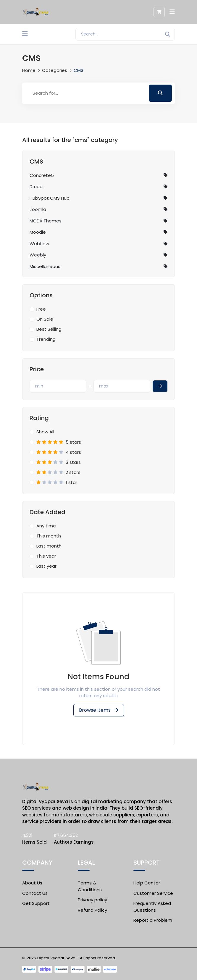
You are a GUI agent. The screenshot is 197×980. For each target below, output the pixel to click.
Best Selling (49, 329)
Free (41, 309)
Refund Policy (92, 910)
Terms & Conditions (90, 886)
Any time (46, 526)
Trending (46, 339)
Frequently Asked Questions (152, 907)
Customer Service (153, 893)
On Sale (45, 319)
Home (29, 70)
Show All (45, 432)
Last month (49, 546)
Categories (55, 70)
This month (49, 536)
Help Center (147, 883)
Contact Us (35, 893)
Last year (46, 566)
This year (46, 556)
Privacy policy (92, 900)
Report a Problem (153, 920)
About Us (32, 883)
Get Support (36, 903)
